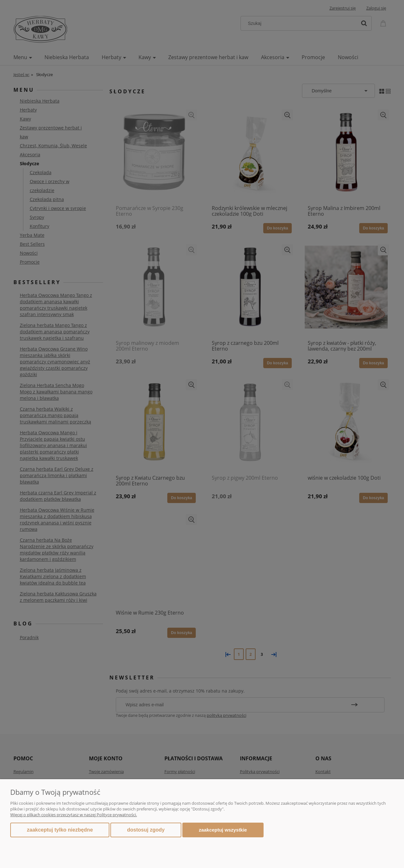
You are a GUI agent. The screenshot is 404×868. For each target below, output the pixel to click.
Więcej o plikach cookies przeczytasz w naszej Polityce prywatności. (74, 815)
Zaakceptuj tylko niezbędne (60, 830)
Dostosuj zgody (146, 830)
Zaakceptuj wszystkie (223, 830)
